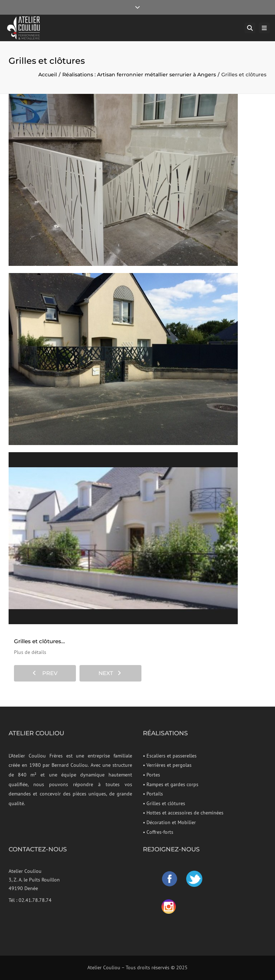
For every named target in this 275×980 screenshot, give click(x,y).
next (110, 673)
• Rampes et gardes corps (171, 784)
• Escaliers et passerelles (170, 756)
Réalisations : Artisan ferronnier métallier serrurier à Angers (139, 75)
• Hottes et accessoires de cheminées (183, 813)
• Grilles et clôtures (164, 803)
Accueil (48, 75)
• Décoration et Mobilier (169, 822)
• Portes (151, 775)
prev (45, 673)
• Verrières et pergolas (167, 765)
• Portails (153, 794)
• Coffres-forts (158, 832)
